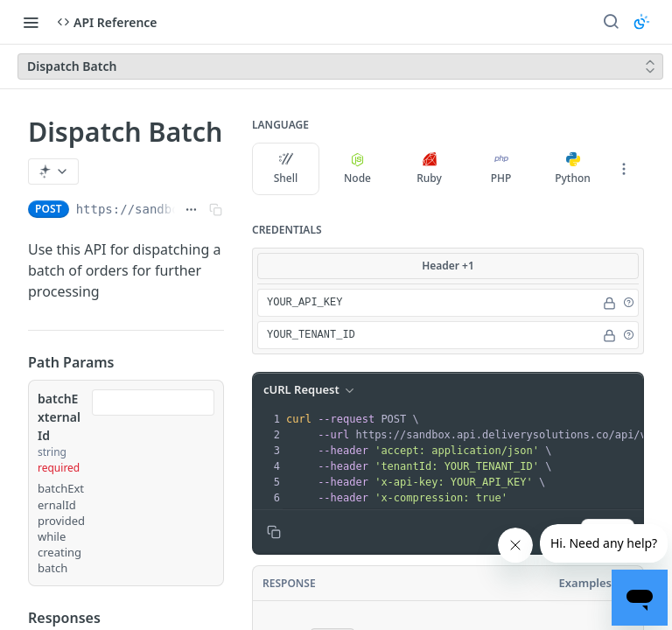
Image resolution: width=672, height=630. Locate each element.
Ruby (429, 169)
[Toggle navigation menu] (31, 22)
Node (357, 169)
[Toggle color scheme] (641, 22)
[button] (628, 303)
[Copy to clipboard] (274, 532)
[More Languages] (624, 169)
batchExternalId (59, 417)
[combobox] (153, 402)
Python (573, 169)
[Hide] (609, 303)
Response (289, 583)
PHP (501, 169)
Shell (286, 169)
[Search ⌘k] (611, 22)
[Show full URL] (191, 209)
